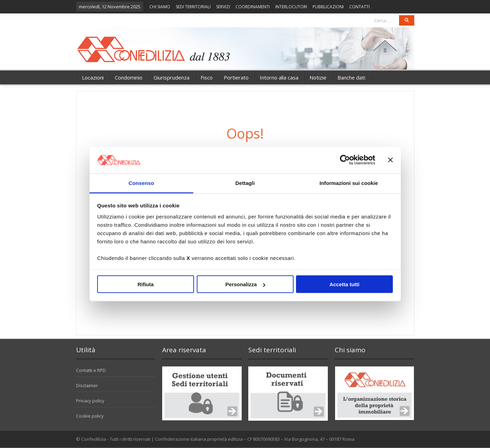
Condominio (129, 77)
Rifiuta (146, 284)
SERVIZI (223, 7)
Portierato (236, 77)
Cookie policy (90, 416)
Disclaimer (87, 385)
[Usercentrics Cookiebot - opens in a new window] (345, 160)
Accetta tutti (345, 284)
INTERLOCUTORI (291, 7)
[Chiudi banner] (390, 160)
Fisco (207, 77)
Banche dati (351, 77)
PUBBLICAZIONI (328, 7)
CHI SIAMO (160, 7)
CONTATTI (359, 7)
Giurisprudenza (172, 77)
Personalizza (245, 284)
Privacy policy (90, 401)
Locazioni (93, 77)
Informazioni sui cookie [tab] (349, 183)
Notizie (318, 77)
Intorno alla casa (279, 77)
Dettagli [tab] (245, 183)
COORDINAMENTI (253, 7)
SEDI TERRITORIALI (193, 7)
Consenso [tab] (141, 183)
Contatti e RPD (91, 370)
